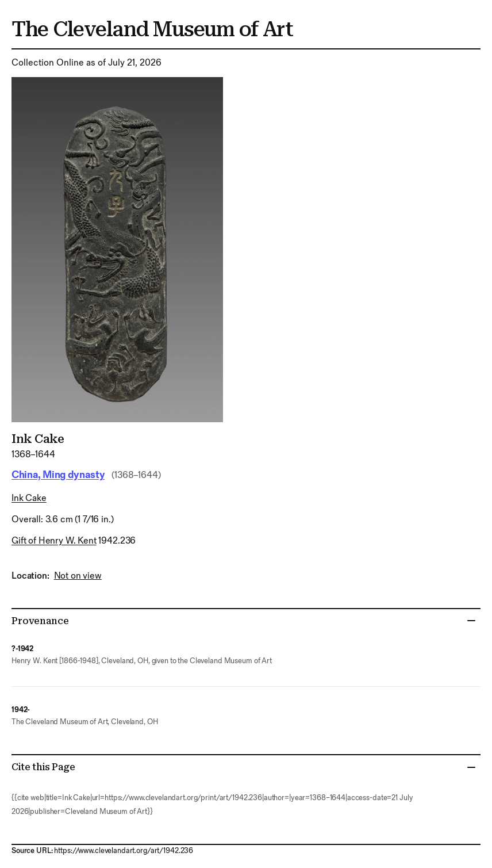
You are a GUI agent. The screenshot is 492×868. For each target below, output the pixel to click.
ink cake (29, 498)
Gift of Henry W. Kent (54, 541)
